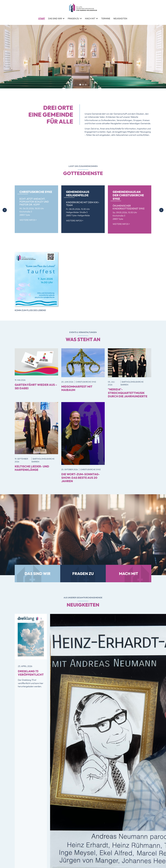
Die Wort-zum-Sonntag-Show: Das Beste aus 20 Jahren (81, 478)
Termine (106, 18)
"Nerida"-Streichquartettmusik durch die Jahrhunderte (128, 393)
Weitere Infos (28, 220)
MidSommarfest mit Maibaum (77, 388)
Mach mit (90, 18)
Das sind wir (55, 18)
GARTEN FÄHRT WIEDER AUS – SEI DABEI (36, 386)
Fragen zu (73, 18)
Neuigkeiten (120, 18)
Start (42, 18)
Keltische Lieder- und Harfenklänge (32, 468)
